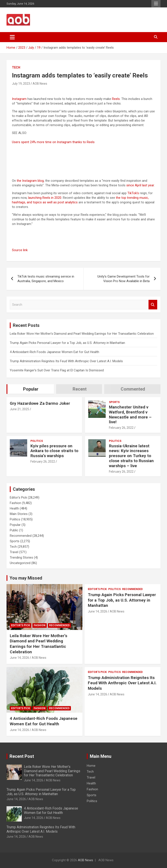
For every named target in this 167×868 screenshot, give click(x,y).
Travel (14, 552)
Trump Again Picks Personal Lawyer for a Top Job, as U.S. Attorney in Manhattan (67, 343)
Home (91, 766)
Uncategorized (20, 563)
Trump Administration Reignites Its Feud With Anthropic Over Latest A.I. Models (66, 361)
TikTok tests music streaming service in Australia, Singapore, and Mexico (46, 279)
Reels (116, 99)
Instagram (19, 99)
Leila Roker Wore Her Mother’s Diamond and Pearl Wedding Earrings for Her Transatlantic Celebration (82, 334)
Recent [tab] (80, 389)
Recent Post (22, 756)
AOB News (40, 84)
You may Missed (26, 578)
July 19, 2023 (21, 84)
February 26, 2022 (121, 428)
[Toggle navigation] (12, 37)
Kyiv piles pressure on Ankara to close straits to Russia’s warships (54, 451)
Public (14, 530)
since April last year (140, 185)
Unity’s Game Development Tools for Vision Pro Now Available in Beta (124, 279)
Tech (16, 67)
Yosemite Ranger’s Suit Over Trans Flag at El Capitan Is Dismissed (57, 370)
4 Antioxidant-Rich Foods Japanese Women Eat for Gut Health (54, 352)
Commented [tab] (133, 389)
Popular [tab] (31, 389)
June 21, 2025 (19, 409)
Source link (20, 250)
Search (153, 305)
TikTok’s (133, 193)
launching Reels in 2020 (45, 198)
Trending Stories (21, 558)
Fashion (15, 503)
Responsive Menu (156, 4)
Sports (114, 402)
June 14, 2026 (19, 658)
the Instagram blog (30, 181)
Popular (15, 525)
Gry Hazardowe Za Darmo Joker (40, 403)
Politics (37, 441)
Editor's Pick (18, 497)
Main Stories (19, 514)
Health (14, 508)
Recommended (21, 536)
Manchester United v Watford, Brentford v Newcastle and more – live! (130, 414)
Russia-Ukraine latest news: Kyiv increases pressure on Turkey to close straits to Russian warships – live (131, 456)
